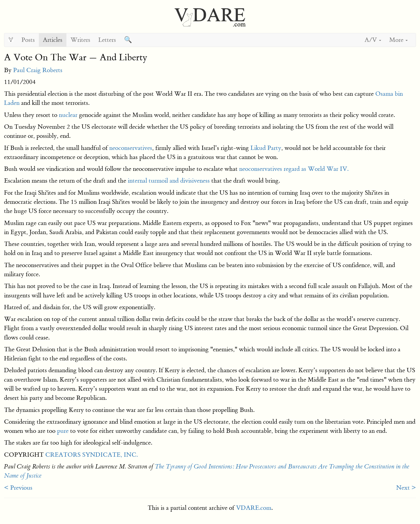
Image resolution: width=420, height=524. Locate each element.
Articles (53, 40)
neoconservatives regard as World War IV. (294, 169)
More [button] (398, 40)
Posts (28, 40)
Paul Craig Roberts (38, 70)
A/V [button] (373, 40)
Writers (80, 40)
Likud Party (266, 148)
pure (63, 431)
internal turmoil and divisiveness (169, 181)
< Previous (18, 488)
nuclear (68, 115)
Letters (107, 40)
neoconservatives (131, 148)
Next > (406, 488)
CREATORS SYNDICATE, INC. (91, 455)
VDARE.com (254, 508)
